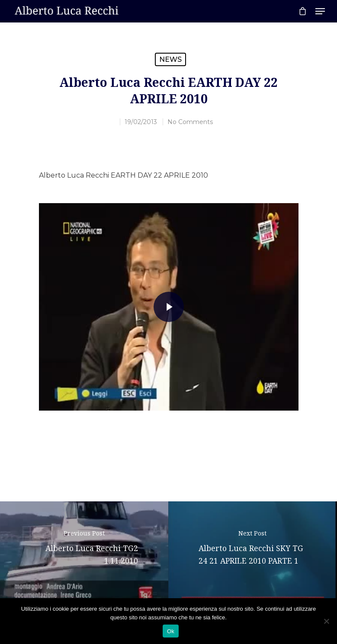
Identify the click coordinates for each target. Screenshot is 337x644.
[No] (326, 621)
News (170, 59)
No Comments (190, 122)
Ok (171, 631)
